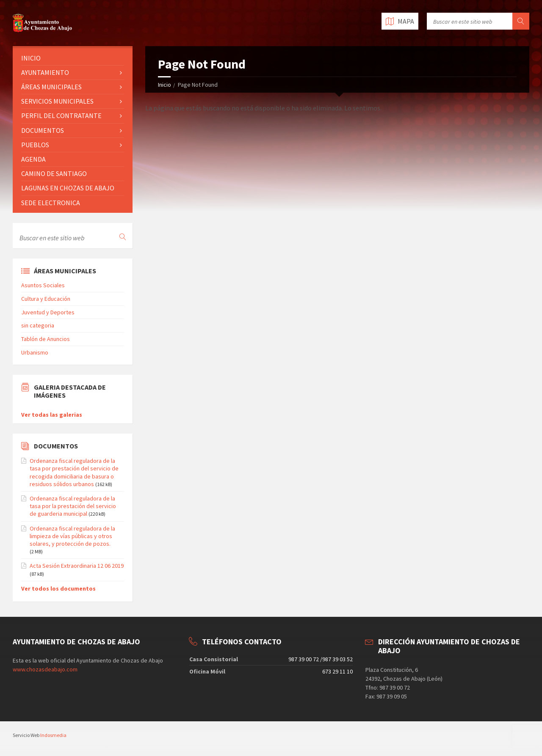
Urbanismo (35, 352)
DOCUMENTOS (43, 130)
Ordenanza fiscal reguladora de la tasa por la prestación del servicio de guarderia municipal (73, 506)
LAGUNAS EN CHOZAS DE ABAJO (68, 188)
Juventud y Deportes (48, 312)
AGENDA (33, 159)
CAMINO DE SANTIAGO (54, 173)
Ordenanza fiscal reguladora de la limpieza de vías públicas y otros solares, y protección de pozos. (72, 536)
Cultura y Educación (46, 299)
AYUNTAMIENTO (45, 72)
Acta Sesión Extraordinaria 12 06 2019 (77, 566)
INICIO (31, 58)
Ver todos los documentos (58, 588)
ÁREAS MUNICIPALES (51, 87)
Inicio (165, 85)
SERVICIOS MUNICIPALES (57, 101)
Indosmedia (53, 735)
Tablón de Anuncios (46, 339)
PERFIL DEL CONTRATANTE (61, 115)
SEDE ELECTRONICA (51, 203)
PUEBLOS (35, 145)
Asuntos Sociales (43, 285)
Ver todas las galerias (52, 415)
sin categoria (38, 325)
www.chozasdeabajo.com (45, 669)
